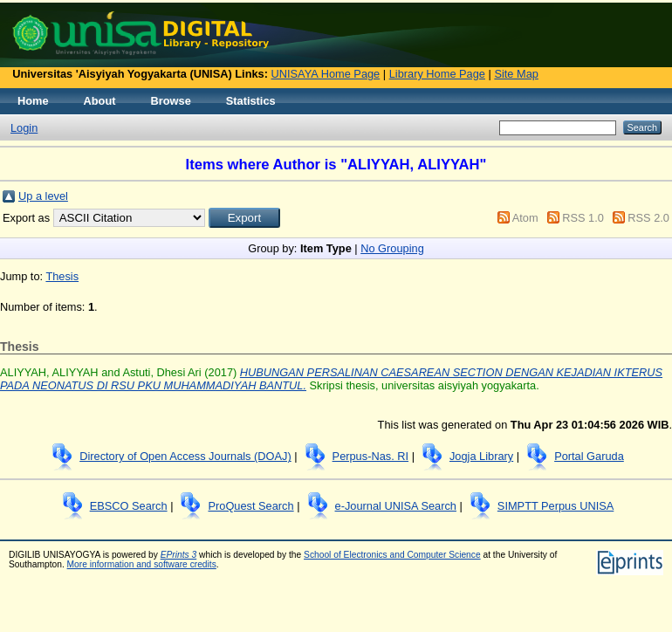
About (100, 101)
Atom (525, 218)
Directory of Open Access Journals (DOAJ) (185, 456)
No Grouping (392, 248)
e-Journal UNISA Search (396, 506)
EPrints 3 (179, 555)
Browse (171, 101)
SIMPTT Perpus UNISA (555, 506)
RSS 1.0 (583, 218)
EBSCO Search (129, 506)
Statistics (251, 101)
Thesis (62, 276)
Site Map (516, 74)
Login (24, 128)
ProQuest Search (250, 506)
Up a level (43, 196)
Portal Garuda (589, 456)
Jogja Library (481, 456)
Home (33, 101)
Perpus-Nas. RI (370, 456)
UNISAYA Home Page (326, 74)
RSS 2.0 (648, 218)
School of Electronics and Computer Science (392, 555)
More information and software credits (142, 564)
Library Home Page (437, 74)
